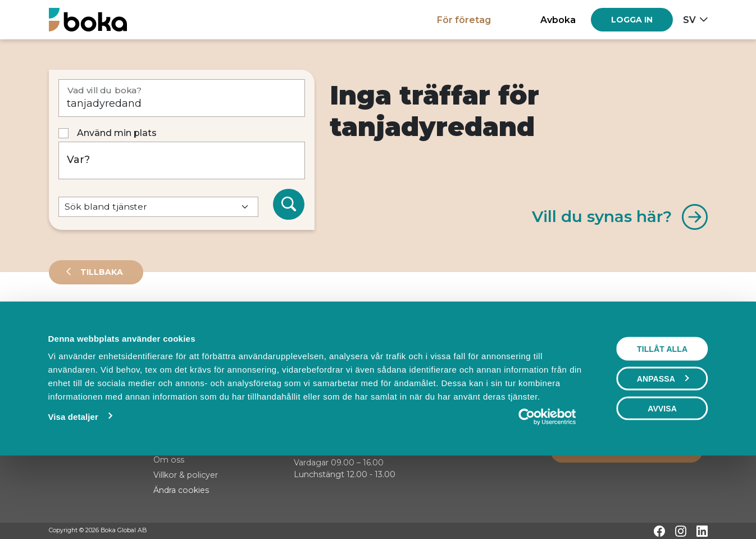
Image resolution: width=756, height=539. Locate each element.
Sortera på (76, 360)
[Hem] (88, 19)
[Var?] (182, 160)
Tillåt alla (662, 422)
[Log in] (632, 20)
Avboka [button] (558, 20)
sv (689, 20)
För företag (464, 20)
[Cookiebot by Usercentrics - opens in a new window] (547, 490)
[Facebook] (659, 531)
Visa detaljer (73, 490)
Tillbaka (101, 272)
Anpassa (663, 452)
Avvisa (662, 482)
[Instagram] (681, 531)
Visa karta (662, 361)
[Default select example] (158, 207)
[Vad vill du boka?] (182, 98)
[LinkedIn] (702, 531)
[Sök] (289, 205)
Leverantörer (94, 323)
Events (167, 323)
